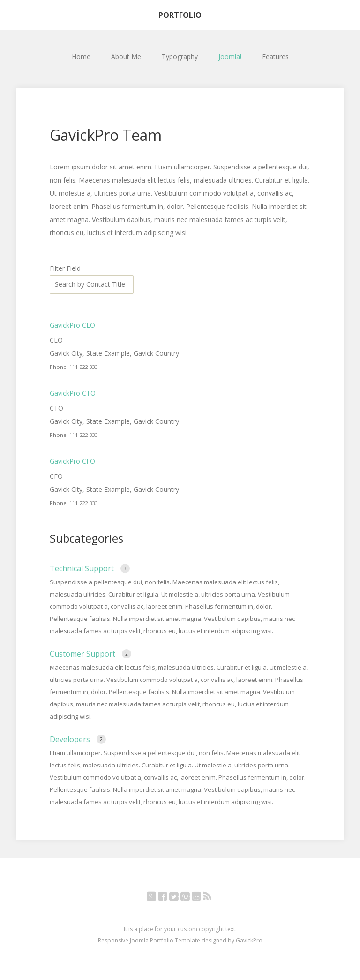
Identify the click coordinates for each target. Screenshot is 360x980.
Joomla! (230, 57)
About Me (126, 57)
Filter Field (66, 268)
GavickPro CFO (72, 461)
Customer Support (83, 654)
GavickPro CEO (72, 325)
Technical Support (83, 568)
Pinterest (190, 898)
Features (275, 57)
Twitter (179, 898)
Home (81, 57)
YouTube (201, 898)
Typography (180, 57)
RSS (212, 898)
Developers (71, 739)
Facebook (168, 898)
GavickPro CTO (73, 393)
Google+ (156, 898)
